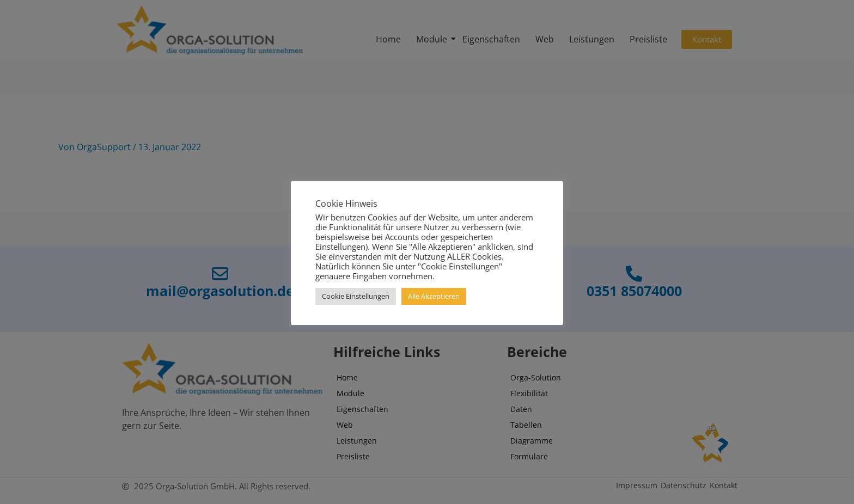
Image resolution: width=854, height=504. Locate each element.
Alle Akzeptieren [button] (434, 296)
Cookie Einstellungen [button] (356, 296)
